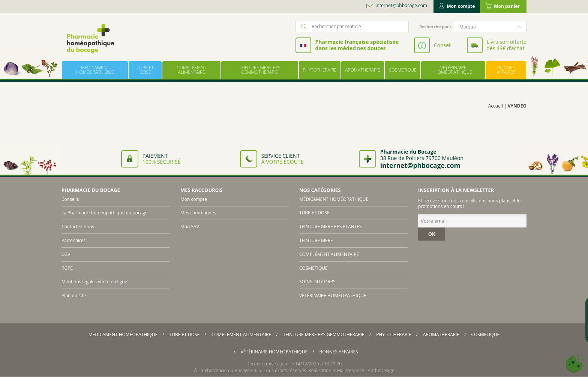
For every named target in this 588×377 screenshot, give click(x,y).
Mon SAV (190, 227)
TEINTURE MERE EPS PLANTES (330, 227)
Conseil (443, 45)
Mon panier (502, 6)
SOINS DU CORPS (317, 282)
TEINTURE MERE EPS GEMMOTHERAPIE (259, 70)
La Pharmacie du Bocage (224, 370)
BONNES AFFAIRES (506, 70)
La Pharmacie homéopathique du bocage (105, 213)
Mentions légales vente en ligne (94, 282)
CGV (66, 254)
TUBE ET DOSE (145, 70)
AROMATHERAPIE (363, 70)
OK (432, 234)
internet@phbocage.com (402, 6)
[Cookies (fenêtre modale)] (575, 364)
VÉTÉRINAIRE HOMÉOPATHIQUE (453, 70)
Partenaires (73, 240)
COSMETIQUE (403, 70)
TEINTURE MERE (316, 240)
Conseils (70, 199)
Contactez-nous (78, 227)
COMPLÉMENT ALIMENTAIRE (191, 70)
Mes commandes (198, 213)
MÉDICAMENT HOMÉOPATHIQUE (95, 70)
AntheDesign (381, 370)
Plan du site (74, 295)
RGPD (67, 268)
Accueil (496, 106)
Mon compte (457, 6)
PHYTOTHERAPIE (319, 70)
